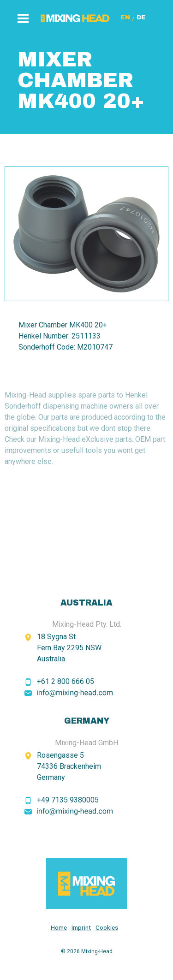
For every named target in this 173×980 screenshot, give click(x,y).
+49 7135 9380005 (68, 800)
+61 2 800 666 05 (66, 681)
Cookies (107, 928)
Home (59, 928)
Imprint (81, 928)
